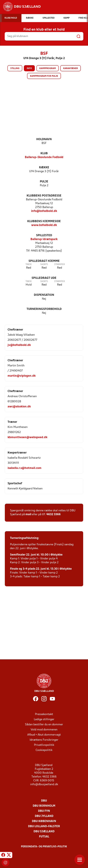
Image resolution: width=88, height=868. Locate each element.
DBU (44, 801)
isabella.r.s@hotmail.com (24, 468)
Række (44, 168)
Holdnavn (44, 139)
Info (29, 68)
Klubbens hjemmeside (44, 221)
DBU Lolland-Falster (44, 826)
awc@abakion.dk (19, 407)
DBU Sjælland (44, 832)
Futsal (44, 837)
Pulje (44, 182)
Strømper (59, 264)
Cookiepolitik (44, 750)
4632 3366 (54, 514)
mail (28, 514)
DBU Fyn (44, 811)
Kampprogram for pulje (44, 76)
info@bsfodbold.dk (44, 211)
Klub (44, 154)
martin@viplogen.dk (22, 376)
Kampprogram (48, 68)
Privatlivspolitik (44, 745)
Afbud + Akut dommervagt (44, 735)
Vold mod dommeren (44, 730)
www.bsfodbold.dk (44, 225)
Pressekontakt (44, 714)
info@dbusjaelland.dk (44, 784)
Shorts (44, 264)
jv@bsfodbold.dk (19, 345)
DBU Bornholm (44, 806)
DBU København (44, 821)
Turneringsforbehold (44, 309)
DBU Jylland (44, 816)
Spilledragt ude (44, 278)
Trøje (29, 264)
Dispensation (44, 295)
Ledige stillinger (44, 719)
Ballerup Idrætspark (44, 239)
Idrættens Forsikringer (44, 740)
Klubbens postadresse (44, 196)
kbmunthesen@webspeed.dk (27, 437)
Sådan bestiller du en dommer (44, 725)
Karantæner (71, 68)
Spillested (44, 235)
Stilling (15, 68)
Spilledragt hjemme (44, 261)
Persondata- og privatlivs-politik (44, 847)
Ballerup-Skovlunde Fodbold (44, 157)
